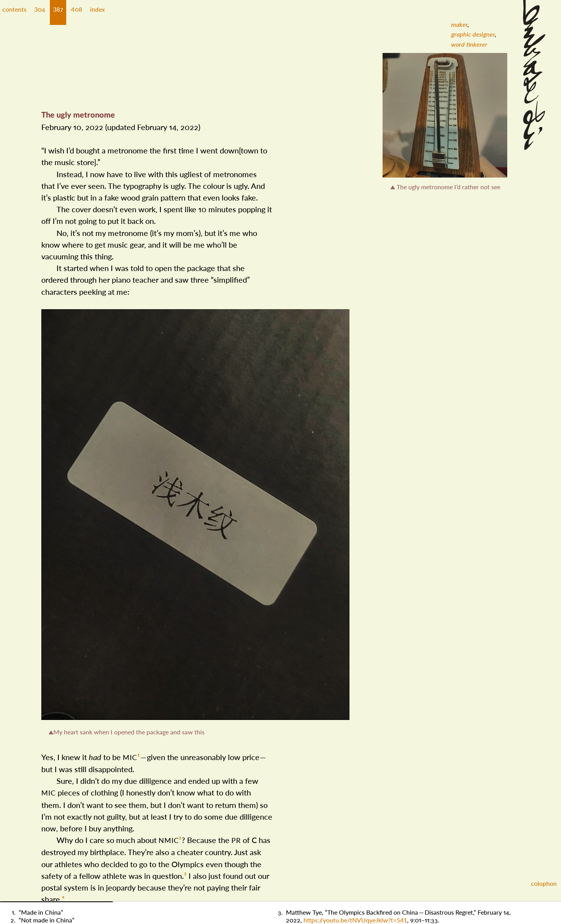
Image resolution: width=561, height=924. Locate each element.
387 (58, 9)
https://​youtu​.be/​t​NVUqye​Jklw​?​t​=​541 (355, 920)
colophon (544, 883)
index (97, 9)
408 (77, 9)
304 (40, 9)
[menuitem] (459, 24)
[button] (40, 12)
